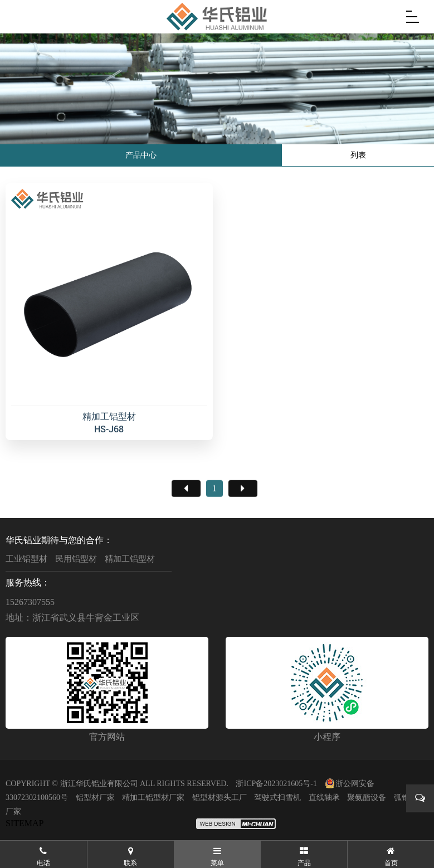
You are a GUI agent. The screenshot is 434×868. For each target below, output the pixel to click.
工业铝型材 (26, 559)
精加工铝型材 (130, 559)
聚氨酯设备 (367, 798)
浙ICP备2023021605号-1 (276, 784)
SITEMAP (25, 823)
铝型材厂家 (95, 798)
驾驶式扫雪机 (277, 798)
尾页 (243, 519)
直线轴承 (324, 798)
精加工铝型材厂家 (153, 798)
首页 (186, 519)
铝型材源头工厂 (220, 798)
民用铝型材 (76, 559)
